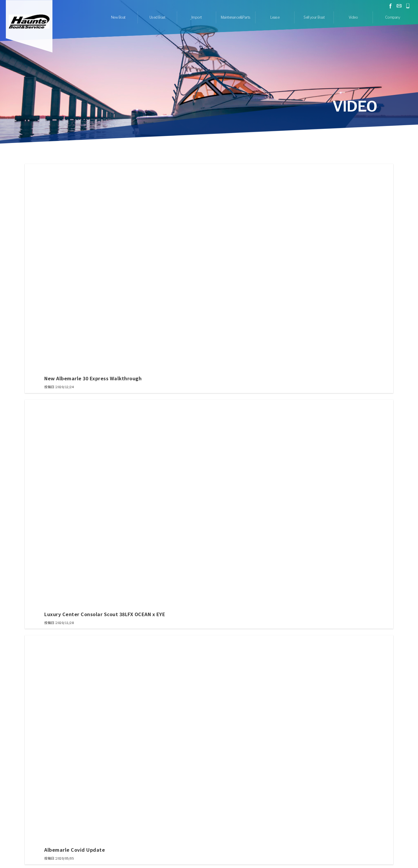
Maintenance (181, 822)
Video (353, 17)
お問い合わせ (399, 6)
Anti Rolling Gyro (231, 822)
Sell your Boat (314, 17)
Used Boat (157, 17)
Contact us (263, 836)
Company (393, 17)
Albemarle (180, 801)
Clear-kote (204, 822)
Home (122, 836)
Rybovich (214, 801)
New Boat (118, 17)
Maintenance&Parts (236, 17)
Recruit (244, 836)
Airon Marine (157, 801)
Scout (197, 801)
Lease (275, 17)
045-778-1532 (408, 6)
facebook (390, 6)
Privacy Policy (287, 836)
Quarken (232, 801)
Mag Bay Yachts (256, 801)
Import (197, 17)
